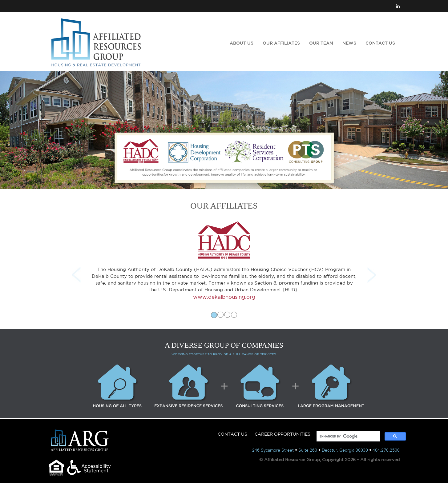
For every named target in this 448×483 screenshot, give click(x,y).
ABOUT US (242, 43)
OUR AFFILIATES (281, 43)
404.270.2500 (386, 450)
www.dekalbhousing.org (224, 297)
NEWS (349, 43)
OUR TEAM (321, 43)
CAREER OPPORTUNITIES (283, 434)
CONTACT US (380, 43)
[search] (348, 436)
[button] (75, 270)
